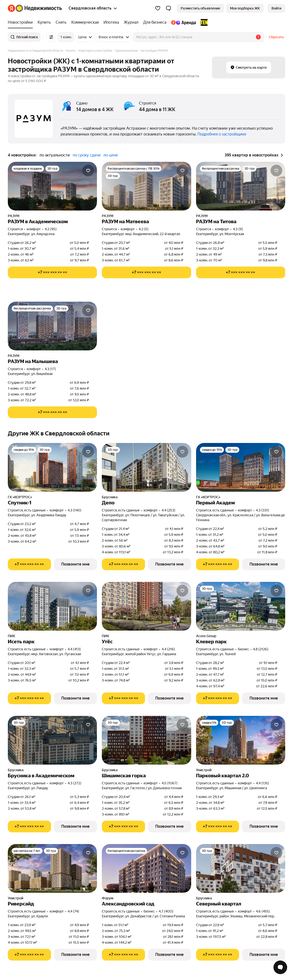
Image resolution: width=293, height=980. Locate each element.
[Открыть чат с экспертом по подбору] (280, 967)
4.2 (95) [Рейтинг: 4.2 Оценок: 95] (51, 229)
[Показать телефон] (52, 272)
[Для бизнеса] (155, 22)
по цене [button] (111, 155)
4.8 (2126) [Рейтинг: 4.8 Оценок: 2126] (261, 649)
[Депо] (146, 467)
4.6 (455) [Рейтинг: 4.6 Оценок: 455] (263, 911)
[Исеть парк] (52, 606)
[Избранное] (158, 8)
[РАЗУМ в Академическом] (52, 186)
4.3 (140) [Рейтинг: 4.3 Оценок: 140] (74, 510)
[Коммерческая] (85, 22)
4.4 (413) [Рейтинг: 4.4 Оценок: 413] (74, 649)
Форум (108, 898)
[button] (168, 8)
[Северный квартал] (241, 868)
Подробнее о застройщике (222, 134)
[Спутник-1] (52, 467)
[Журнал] (131, 22)
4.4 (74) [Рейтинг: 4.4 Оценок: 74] (73, 911)
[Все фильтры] (51, 37)
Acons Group (206, 636)
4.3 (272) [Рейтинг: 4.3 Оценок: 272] (74, 783)
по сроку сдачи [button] (87, 155)
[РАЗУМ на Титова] (241, 186)
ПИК (11, 636)
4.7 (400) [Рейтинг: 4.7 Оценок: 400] (166, 911)
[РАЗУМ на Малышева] (52, 326)
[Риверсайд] (52, 868)
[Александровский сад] (146, 868)
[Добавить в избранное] (88, 171)
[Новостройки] (21, 22)
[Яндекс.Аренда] (183, 22)
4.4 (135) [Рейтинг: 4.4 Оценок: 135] (262, 783)
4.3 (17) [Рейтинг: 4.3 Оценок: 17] (50, 369)
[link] (276, 8)
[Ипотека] (111, 22)
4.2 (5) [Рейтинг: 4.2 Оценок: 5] (144, 229)
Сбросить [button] (276, 37)
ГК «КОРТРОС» (20, 497)
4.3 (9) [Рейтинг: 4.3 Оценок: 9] (238, 229)
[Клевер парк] (241, 606)
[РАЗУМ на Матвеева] (146, 186)
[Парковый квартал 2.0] (241, 740)
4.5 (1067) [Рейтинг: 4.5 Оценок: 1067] (170, 783)
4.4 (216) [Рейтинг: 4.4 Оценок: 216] (168, 649)
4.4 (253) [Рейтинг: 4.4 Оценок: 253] (168, 510)
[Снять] (61, 22)
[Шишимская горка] (146, 740)
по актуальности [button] (55, 155)
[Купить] (44, 22)
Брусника (110, 497)
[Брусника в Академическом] (52, 740)
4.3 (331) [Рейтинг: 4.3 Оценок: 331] (262, 510)
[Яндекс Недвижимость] (39, 8)
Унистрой (204, 770)
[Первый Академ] (241, 467)
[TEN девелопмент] (203, 22)
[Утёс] (146, 606)
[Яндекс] (11, 8)
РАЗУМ (14, 216)
